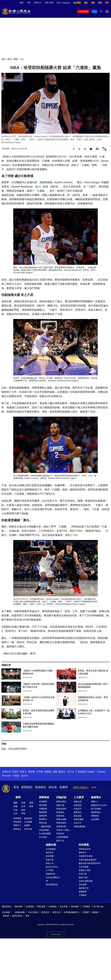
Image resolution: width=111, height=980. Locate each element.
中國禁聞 (43, 809)
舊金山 (62, 772)
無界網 (6, 916)
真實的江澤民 (85, 870)
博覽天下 (17, 825)
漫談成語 (78, 816)
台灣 (23, 806)
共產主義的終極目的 (88, 860)
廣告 (86, 3)
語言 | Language (63, 3)
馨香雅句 (78, 812)
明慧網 (86, 912)
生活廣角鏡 (51, 849)
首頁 (3, 59)
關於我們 (19, 906)
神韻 (22, 3)
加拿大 (23, 772)
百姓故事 (83, 885)
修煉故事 (83, 892)
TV (95, 12)
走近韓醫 (95, 819)
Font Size (97, 149)
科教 (23, 813)
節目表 (53, 787)
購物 (107, 3)
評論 (15, 810)
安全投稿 (64, 906)
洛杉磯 (31, 772)
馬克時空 (60, 834)
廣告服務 (75, 906)
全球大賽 (28, 829)
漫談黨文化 (84, 888)
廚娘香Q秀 (50, 874)
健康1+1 (95, 802)
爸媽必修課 (79, 819)
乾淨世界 (45, 912)
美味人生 (50, 863)
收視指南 (30, 906)
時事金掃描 (61, 809)
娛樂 (31, 803)
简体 (52, 3)
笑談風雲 (78, 805)
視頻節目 (41, 787)
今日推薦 (28, 822)
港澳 (23, 803)
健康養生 (96, 797)
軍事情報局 (61, 823)
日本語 (16, 776)
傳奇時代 (83, 853)
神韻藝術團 (20, 912)
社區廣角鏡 (44, 830)
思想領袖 (60, 816)
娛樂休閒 (51, 845)
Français (101, 772)
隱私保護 (41, 906)
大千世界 (50, 870)
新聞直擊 (43, 816)
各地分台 (37, 3)
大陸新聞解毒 (62, 837)
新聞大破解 (61, 819)
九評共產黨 (84, 867)
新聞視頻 (44, 797)
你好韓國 (50, 856)
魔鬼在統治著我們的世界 (90, 863)
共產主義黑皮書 (86, 881)
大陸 (15, 813)
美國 (15, 806)
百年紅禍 (83, 874)
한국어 (25, 776)
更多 (27, 916)
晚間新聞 (43, 812)
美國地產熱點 (80, 826)
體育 (16, 59)
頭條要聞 (17, 818)
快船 (19, 161)
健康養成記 (96, 812)
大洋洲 (40, 772)
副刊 (10, 59)
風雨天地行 (84, 877)
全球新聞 (43, 802)
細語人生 (60, 841)
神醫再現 (95, 816)
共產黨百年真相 (86, 856)
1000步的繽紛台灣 (53, 879)
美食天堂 (50, 860)
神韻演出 (17, 829)
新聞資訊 (27, 787)
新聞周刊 (43, 819)
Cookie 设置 (55, 934)
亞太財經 (43, 837)
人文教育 (79, 797)
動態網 (95, 912)
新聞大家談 (61, 802)
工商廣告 (83, 895)
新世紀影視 (17, 916)
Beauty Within (52, 867)
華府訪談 (43, 823)
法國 (55, 772)
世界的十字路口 (63, 830)
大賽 (29, 3)
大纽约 (15, 772)
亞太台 (71, 772)
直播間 (64, 787)
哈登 (96, 161)
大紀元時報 (33, 912)
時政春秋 (60, 812)
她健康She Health (99, 805)
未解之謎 (78, 802)
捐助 (93, 3)
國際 (15, 803)
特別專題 (84, 845)
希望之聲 (56, 912)
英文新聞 (77, 3)
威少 (18, 176)
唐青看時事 (61, 826)
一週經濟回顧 (45, 826)
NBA (72, 157)
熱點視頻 (28, 818)
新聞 (18, 797)
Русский (6, 776)
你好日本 (50, 853)
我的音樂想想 (52, 885)
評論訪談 (61, 797)
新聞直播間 (84, 12)
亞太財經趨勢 (45, 834)
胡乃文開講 (96, 809)
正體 (46, 3)
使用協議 (53, 906)
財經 (23, 810)
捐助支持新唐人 (81, 787)
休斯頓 (48, 772)
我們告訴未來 (85, 849)
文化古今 (78, 823)
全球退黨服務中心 (72, 912)
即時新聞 (17, 822)
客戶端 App (99, 906)
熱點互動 (60, 805)
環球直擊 (43, 805)
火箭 (65, 161)
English (91, 772)
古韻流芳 (78, 809)
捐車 (100, 3)
